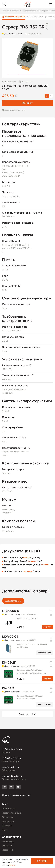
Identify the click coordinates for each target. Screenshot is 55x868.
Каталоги (7, 826)
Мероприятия (9, 808)
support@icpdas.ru (12, 776)
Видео (5, 830)
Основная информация (15, 17)
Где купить (7, 845)
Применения (8, 821)
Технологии (8, 817)
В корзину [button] (27, 103)
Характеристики (36, 17)
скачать (27, 557)
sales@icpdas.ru (11, 767)
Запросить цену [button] (44, 653)
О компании (8, 841)
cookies (12, 865)
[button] (27, 714)
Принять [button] (42, 861)
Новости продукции (12, 813)
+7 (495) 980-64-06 (12, 749)
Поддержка (8, 850)
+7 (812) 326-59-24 (12, 758)
